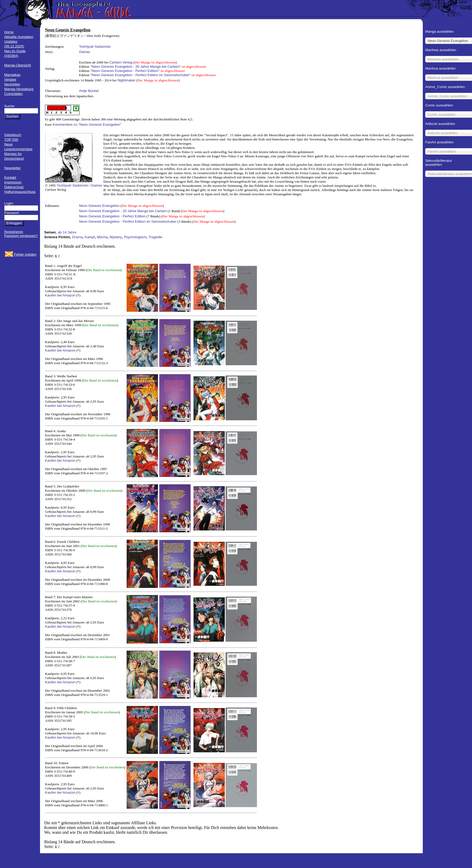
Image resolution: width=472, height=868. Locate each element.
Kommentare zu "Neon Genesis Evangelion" (87, 125)
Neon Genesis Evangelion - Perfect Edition (125, 71)
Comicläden (13, 94)
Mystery (116, 237)
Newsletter (13, 168)
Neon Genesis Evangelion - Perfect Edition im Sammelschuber (140, 75)
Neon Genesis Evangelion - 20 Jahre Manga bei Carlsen (135, 67)
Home (9, 32)
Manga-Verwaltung (19, 89)
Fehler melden (25, 254)
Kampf (90, 237)
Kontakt (10, 177)
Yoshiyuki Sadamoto (95, 47)
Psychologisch (135, 237)
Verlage (10, 79)
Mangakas (12, 75)
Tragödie (155, 237)
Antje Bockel (89, 91)
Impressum (13, 182)
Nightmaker (126, 80)
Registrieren (14, 232)
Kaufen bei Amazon (60, 295)
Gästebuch (13, 135)
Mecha (102, 237)
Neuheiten (12, 84)
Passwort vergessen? (21, 236)
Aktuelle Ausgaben (19, 37)
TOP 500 (11, 140)
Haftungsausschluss (20, 192)
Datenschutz (14, 187)
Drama (77, 237)
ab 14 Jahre (67, 232)
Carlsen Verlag (121, 62)
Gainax (85, 52)
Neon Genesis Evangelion (99, 206)
